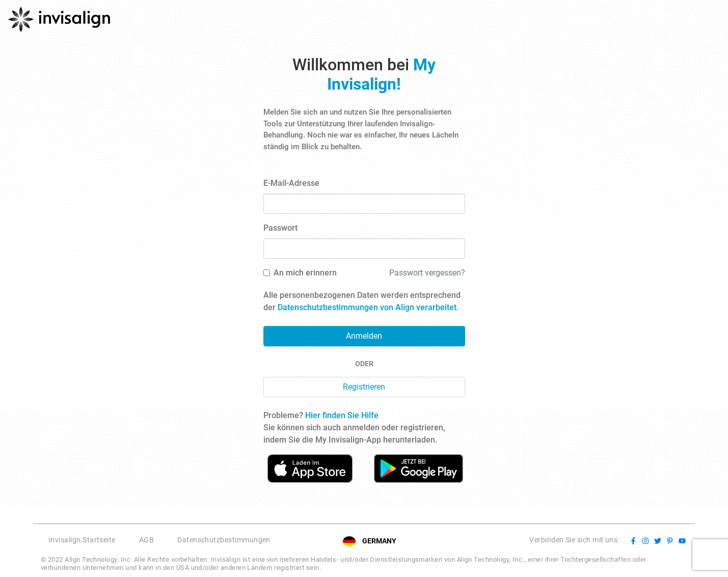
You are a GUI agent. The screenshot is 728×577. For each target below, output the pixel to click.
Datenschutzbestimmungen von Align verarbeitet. (368, 307)
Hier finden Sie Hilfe (342, 415)
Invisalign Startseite (82, 540)
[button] (290, 541)
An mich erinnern (305, 273)
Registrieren (364, 387)
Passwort (280, 228)
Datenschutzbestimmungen (224, 540)
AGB (146, 540)
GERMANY (379, 541)
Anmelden (364, 336)
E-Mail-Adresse (291, 183)
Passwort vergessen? (427, 273)
